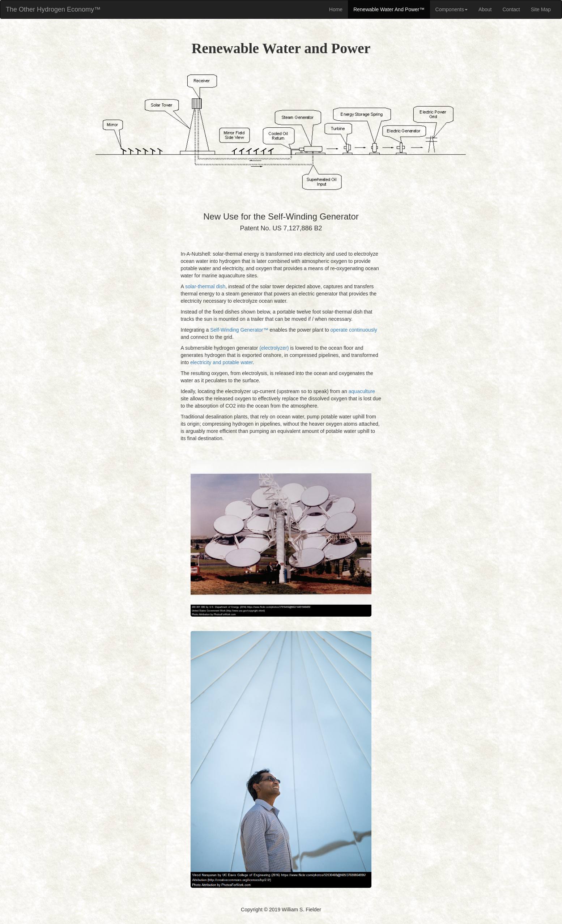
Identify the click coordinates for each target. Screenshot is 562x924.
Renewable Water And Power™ (389, 9)
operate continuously (354, 330)
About (485, 9)
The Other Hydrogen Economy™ (53, 9)
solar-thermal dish (205, 286)
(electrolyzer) (274, 348)
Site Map (541, 9)
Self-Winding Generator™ (239, 330)
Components (452, 9)
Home (336, 9)
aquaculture (362, 391)
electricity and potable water (222, 362)
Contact (511, 9)
